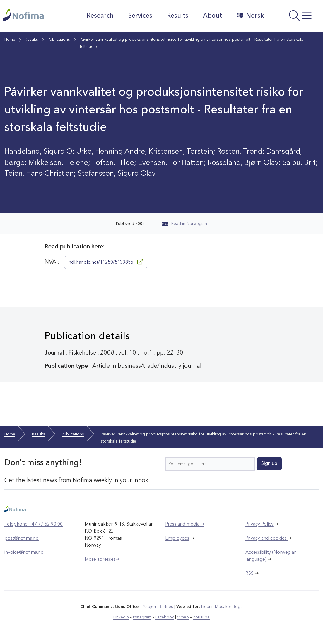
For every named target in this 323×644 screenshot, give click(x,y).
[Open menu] (295, 17)
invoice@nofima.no (24, 553)
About (212, 16)
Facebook (165, 617)
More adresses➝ (102, 560)
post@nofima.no (22, 538)
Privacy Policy (259, 524)
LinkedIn (121, 617)
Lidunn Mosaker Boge (222, 607)
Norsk (250, 16)
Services (140, 16)
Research (100, 16)
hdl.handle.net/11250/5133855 (106, 262)
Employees (177, 538)
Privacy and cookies (267, 538)
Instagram (142, 617)
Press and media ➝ (185, 524)
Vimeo (183, 617)
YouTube (201, 617)
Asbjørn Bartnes (158, 607)
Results (178, 16)
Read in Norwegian (184, 224)
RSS (249, 574)
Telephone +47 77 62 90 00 (34, 524)
